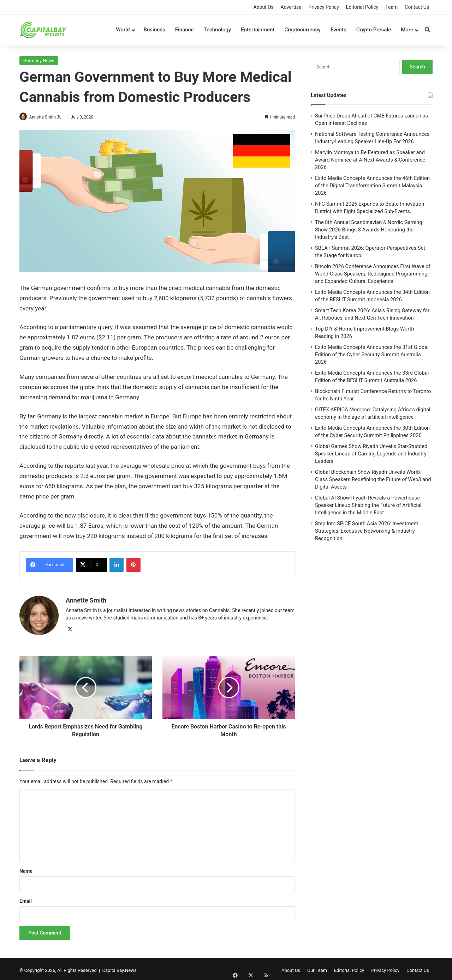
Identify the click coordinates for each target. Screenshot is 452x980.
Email (26, 898)
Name (26, 868)
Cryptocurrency (302, 30)
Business (154, 30)
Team (391, 7)
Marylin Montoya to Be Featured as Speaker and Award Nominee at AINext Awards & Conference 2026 (370, 160)
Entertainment (258, 30)
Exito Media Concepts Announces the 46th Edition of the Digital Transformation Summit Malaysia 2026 (372, 186)
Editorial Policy (362, 7)
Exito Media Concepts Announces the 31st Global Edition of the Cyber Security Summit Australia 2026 (372, 355)
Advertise (291, 7)
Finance (185, 30)
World (123, 30)
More (407, 30)
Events (338, 30)
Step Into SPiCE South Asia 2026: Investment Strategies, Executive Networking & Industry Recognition (367, 531)
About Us (263, 7)
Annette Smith (46, 117)
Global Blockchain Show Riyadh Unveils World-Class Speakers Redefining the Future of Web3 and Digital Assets (373, 479)
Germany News (39, 61)
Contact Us (417, 7)
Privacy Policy (323, 7)
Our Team (317, 967)
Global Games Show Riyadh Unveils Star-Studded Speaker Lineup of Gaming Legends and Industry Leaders (371, 454)
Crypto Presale (374, 30)
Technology (217, 30)
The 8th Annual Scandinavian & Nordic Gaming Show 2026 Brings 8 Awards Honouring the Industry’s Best (368, 230)
